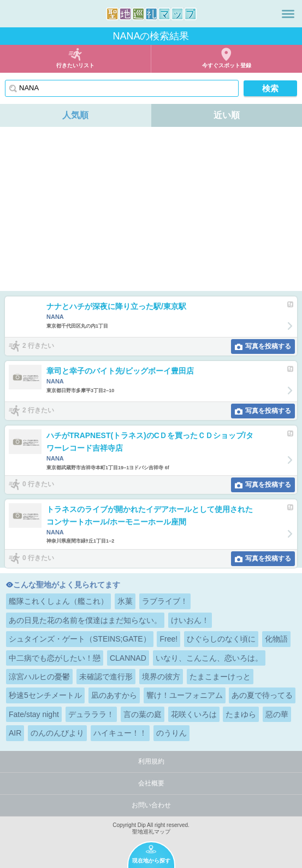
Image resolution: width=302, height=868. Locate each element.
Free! (168, 639)
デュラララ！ (91, 714)
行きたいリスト (75, 65)
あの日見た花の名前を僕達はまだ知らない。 (85, 620)
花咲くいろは (194, 714)
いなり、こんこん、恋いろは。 (209, 658)
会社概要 (151, 783)
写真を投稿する (268, 346)
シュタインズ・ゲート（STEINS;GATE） (80, 639)
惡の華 (277, 714)
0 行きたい (38, 484)
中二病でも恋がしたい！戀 (55, 658)
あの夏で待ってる (262, 695)
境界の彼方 (161, 677)
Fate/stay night (34, 714)
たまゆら (241, 714)
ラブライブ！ (165, 601)
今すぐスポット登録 (227, 65)
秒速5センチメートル (45, 695)
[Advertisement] (151, 209)
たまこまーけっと (220, 677)
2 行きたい (38, 346)
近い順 (227, 115)
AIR (15, 733)
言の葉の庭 (143, 714)
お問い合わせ (151, 805)
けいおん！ (190, 620)
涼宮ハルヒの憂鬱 (39, 677)
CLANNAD (128, 658)
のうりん (171, 733)
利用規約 (151, 761)
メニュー (288, 14)
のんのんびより (57, 733)
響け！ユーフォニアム (185, 695)
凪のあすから (114, 695)
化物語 (276, 639)
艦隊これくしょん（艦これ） (58, 601)
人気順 (75, 115)
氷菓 (125, 601)
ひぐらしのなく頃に (221, 639)
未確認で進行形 (106, 677)
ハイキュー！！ (120, 733)
